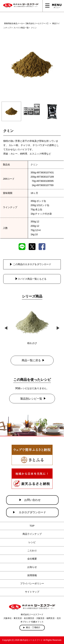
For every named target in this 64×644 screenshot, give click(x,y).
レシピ (32, 542)
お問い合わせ (32, 500)
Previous (6, 328)
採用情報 (32, 575)
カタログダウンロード (32, 512)
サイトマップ (32, 592)
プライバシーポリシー (32, 583)
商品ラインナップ (32, 534)
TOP (32, 526)
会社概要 (32, 559)
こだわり (32, 551)
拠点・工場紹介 (33, 627)
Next (58, 328)
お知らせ (32, 567)
